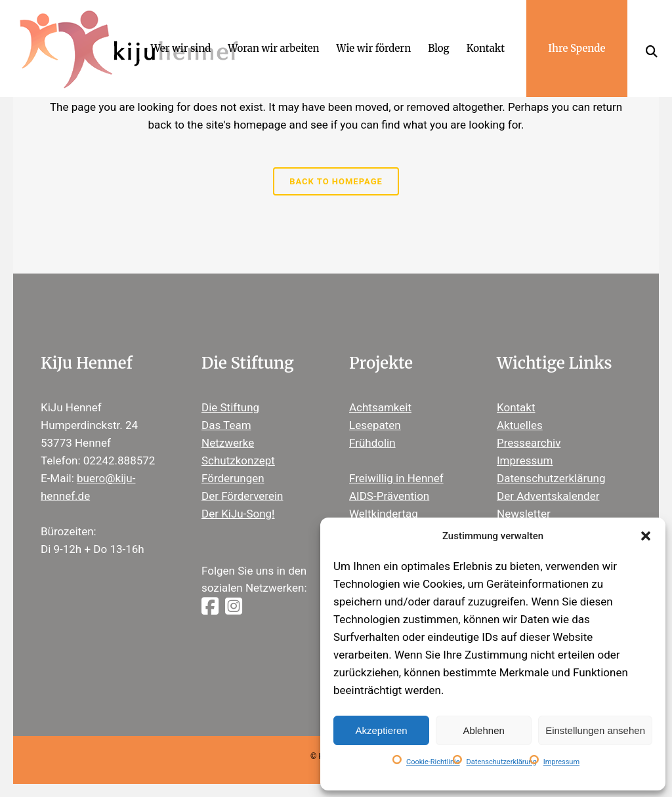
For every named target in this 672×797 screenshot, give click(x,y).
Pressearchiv (529, 443)
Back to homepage (336, 181)
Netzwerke (228, 443)
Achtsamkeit (380, 407)
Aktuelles (520, 425)
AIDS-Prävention (389, 496)
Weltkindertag (384, 514)
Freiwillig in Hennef (396, 478)
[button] (646, 536)
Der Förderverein (242, 496)
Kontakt (516, 407)
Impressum (561, 762)
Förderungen (233, 478)
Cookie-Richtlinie (433, 762)
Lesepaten (375, 425)
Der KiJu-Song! (238, 514)
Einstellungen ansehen (595, 730)
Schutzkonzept (238, 460)
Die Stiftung (230, 407)
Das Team (226, 425)
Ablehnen (483, 730)
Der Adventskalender (548, 496)
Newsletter (524, 514)
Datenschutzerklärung (502, 762)
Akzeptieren (381, 730)
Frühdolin (372, 443)
